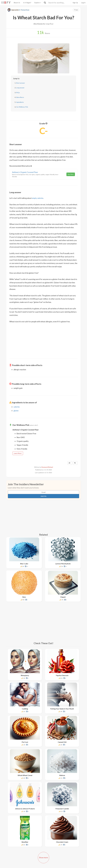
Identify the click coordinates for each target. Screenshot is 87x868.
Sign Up (75, 3)
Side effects (20, 97)
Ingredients (20, 102)
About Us (17, 3)
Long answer (20, 88)
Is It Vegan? (27, 3)
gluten (16, 411)
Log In (83, 3)
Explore (38, 3)
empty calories (38, 198)
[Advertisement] (43, 339)
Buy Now (71, 174)
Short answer (20, 83)
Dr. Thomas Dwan (24, 10)
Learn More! (18, 453)
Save (76, 10)
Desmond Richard (47, 467)
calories (17, 407)
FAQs (18, 93)
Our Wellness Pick (22, 107)
